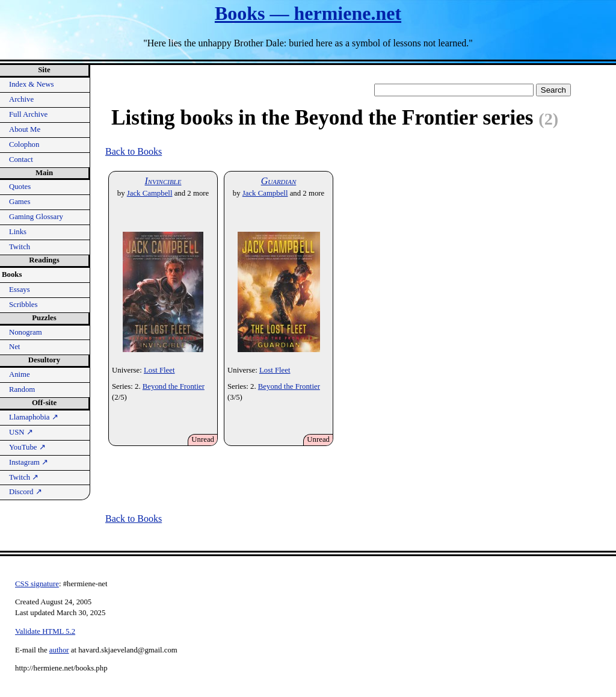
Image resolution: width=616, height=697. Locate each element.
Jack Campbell (150, 193)
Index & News (32, 84)
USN (21, 432)
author (59, 650)
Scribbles (23, 305)
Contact (21, 160)
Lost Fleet (159, 370)
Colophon (24, 144)
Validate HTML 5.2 (45, 631)
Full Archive (28, 114)
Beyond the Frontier (174, 386)
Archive (21, 99)
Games (20, 202)
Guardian (279, 181)
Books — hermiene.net (308, 13)
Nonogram (26, 332)
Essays (20, 290)
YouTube (27, 447)
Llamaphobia (34, 417)
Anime (20, 374)
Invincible (163, 181)
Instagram (29, 462)
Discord (26, 492)
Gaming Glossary (36, 217)
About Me (25, 129)
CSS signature (37, 584)
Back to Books (134, 151)
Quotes (20, 187)
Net (14, 347)
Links (18, 232)
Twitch (20, 247)
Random (22, 389)
